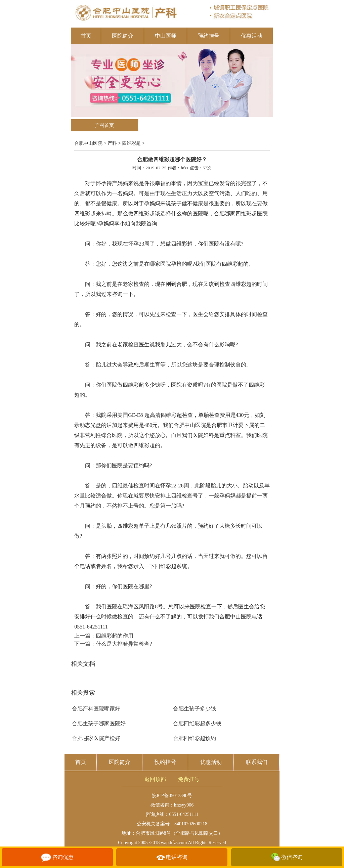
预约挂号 (209, 36)
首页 (86, 36)
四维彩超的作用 (115, 636)
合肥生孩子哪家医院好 (99, 723)
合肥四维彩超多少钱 (196, 723)
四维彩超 (131, 143)
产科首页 (104, 125)
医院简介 (123, 36)
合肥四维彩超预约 (193, 738)
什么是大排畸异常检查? (124, 644)
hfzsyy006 (184, 805)
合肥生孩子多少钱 (193, 709)
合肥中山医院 (88, 143)
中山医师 (166, 36)
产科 (112, 143)
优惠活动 (252, 36)
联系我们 (257, 762)
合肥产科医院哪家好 (96, 709)
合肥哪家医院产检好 (96, 738)
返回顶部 (155, 779)
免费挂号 (189, 779)
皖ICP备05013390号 (172, 796)
